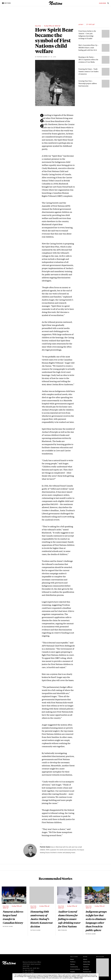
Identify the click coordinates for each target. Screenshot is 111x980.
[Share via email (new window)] (42, 126)
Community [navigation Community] (74, 967)
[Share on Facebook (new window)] (42, 115)
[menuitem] (103, 3)
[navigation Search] (108, 4)
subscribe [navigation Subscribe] (103, 3)
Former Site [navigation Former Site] (87, 972)
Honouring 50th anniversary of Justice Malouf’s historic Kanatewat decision (42, 919)
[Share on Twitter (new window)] (42, 121)
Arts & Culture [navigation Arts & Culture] (75, 969)
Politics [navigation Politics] (73, 962)
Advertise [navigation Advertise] (86, 965)
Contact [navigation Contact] (86, 967)
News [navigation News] (72, 960)
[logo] (56, 5)
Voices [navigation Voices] (72, 965)
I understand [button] (78, 978)
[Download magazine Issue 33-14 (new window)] (102, 967)
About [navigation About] (85, 960)
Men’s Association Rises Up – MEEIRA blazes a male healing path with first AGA (88, 48)
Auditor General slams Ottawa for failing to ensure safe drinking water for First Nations (69, 919)
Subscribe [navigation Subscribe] (87, 962)
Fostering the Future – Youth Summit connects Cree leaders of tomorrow (88, 72)
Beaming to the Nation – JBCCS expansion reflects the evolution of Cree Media (88, 60)
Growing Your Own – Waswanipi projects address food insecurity (88, 83)
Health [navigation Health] (72, 972)
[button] (7, 3)
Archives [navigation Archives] (86, 969)
